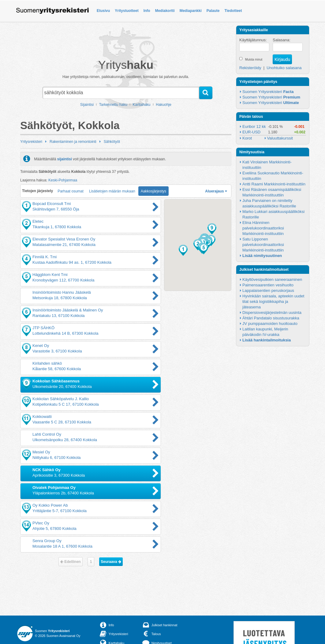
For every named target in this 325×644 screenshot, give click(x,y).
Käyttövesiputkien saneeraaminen (272, 279)
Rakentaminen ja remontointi (73, 142)
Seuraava (111, 562)
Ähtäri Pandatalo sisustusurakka (271, 318)
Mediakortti (165, 11)
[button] (183, 250)
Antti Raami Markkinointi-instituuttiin (274, 184)
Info (147, 11)
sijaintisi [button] (65, 159)
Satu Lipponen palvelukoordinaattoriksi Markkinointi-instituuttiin (264, 245)
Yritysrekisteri (31, 142)
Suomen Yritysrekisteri (268, 92)
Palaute (213, 11)
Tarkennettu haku (113, 105)
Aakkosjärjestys (153, 191)
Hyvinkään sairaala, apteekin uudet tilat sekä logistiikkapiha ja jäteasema (274, 302)
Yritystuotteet (127, 11)
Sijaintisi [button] (87, 105)
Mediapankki (191, 11)
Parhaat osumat (71, 191)
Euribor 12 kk (254, 127)
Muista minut (254, 60)
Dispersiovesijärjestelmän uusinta (272, 313)
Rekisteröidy (250, 68)
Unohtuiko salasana (284, 68)
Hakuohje (164, 105)
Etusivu (103, 11)
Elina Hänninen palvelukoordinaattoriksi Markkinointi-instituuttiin (264, 228)
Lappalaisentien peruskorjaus (268, 290)
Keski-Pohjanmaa (63, 180)
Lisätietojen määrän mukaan (112, 191)
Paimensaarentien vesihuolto (268, 285)
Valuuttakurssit (280, 138)
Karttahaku (142, 105)
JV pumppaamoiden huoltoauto (270, 324)
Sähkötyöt (112, 142)
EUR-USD (251, 132)
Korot (247, 138)
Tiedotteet (233, 11)
